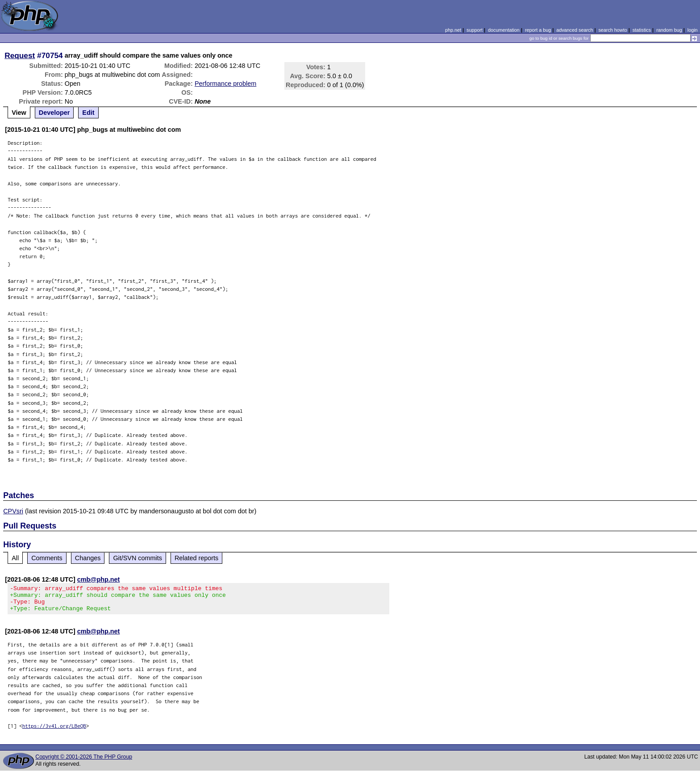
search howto (612, 30)
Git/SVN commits (137, 558)
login (693, 30)
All (15, 558)
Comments (47, 558)
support (475, 30)
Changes (88, 558)
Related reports (196, 558)
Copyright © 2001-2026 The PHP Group (84, 762)
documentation (504, 30)
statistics (642, 30)
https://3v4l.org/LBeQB (54, 731)
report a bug (538, 30)
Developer (54, 113)
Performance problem (225, 84)
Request (20, 55)
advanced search (575, 30)
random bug (669, 30)
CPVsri (13, 511)
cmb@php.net (99, 579)
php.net (453, 30)
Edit (88, 113)
